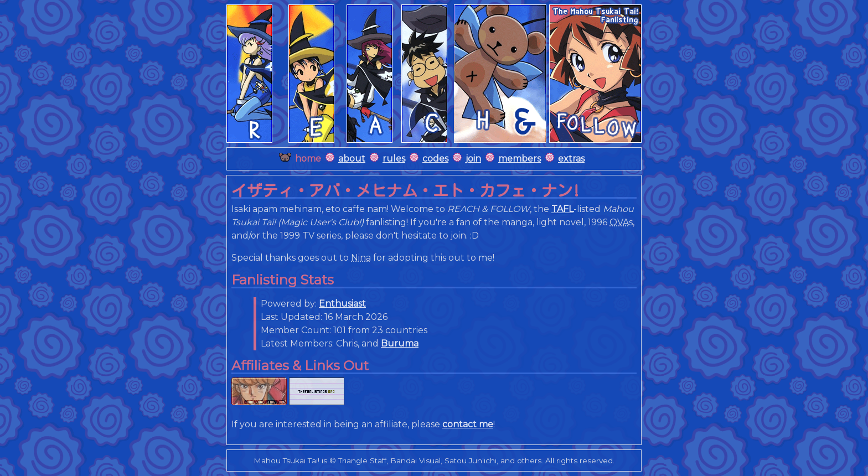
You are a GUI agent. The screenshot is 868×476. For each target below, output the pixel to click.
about (352, 159)
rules (394, 159)
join (473, 159)
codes (435, 159)
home (308, 159)
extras (571, 159)
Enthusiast (342, 304)
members (520, 159)
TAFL (562, 209)
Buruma (400, 343)
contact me (468, 424)
